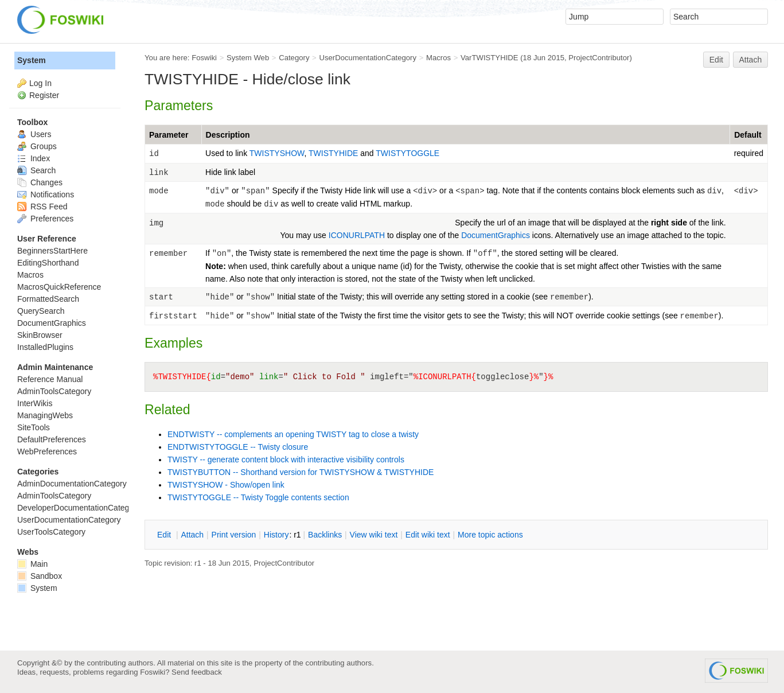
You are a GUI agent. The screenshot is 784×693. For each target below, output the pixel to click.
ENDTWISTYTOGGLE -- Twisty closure (238, 447)
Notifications (46, 194)
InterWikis (35, 403)
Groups (37, 146)
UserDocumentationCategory (368, 58)
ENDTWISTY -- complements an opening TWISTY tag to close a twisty (293, 434)
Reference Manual (50, 379)
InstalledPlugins (45, 347)
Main (32, 564)
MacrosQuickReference (59, 287)
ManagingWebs (45, 415)
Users (34, 134)
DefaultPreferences (52, 439)
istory (276, 535)
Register (44, 95)
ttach (192, 535)
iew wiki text (374, 535)
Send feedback (197, 672)
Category (294, 58)
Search (36, 170)
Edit (716, 60)
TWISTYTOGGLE (407, 153)
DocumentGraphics (496, 235)
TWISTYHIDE (334, 153)
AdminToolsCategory (54, 391)
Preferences (45, 219)
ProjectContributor (599, 58)
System (32, 60)
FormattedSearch (48, 299)
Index (34, 158)
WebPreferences (47, 451)
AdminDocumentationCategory (72, 484)
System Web (248, 58)
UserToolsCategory (51, 532)
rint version (234, 535)
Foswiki (204, 58)
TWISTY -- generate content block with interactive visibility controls (286, 460)
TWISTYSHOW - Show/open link (226, 485)
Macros (438, 58)
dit (165, 535)
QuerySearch (41, 311)
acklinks (325, 535)
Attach (751, 60)
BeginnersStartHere (52, 251)
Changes (40, 182)
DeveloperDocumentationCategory (79, 508)
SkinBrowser (40, 335)
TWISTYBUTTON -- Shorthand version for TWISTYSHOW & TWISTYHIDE (301, 472)
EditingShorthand (48, 263)
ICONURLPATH (357, 235)
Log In (40, 83)
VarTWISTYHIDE (489, 58)
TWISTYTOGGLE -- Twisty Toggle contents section (258, 497)
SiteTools (34, 427)
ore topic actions (490, 535)
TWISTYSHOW (277, 153)
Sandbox (40, 576)
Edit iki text (428, 535)
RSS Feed (42, 207)
